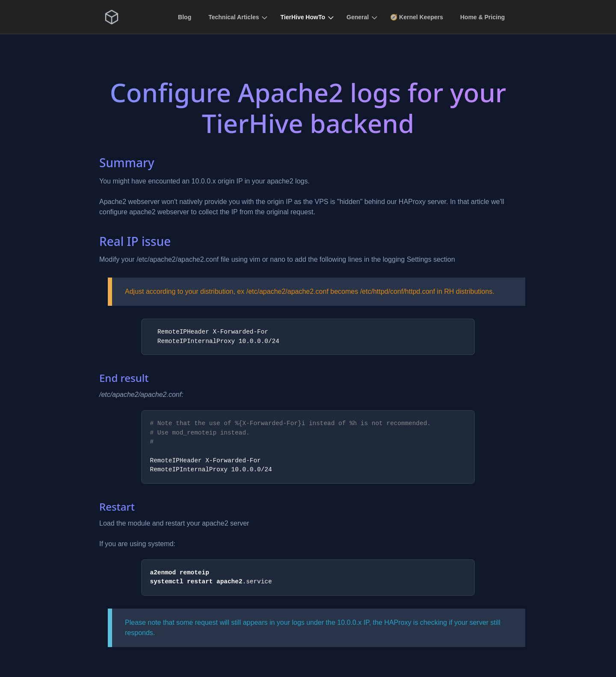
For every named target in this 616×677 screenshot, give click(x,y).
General (358, 17)
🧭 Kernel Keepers (417, 17)
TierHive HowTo (303, 17)
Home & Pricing (483, 17)
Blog (185, 17)
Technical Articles (234, 17)
